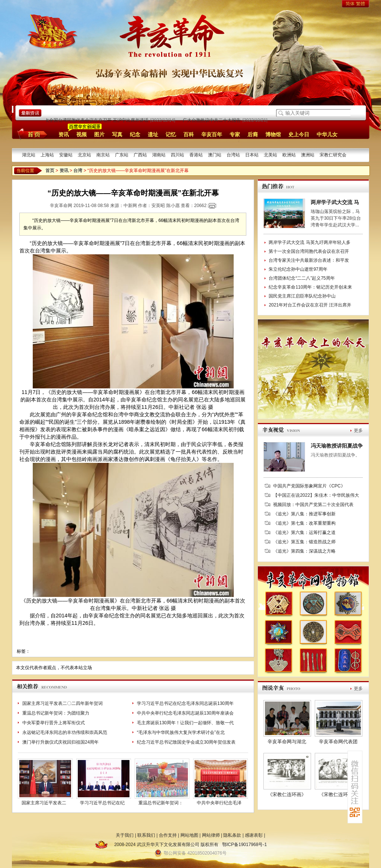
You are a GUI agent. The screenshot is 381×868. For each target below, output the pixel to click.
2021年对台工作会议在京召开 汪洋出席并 (310, 305)
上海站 (47, 155)
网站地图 (189, 835)
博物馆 (273, 134)
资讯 (64, 134)
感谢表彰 (254, 835)
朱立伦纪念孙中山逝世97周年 (298, 269)
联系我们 (146, 835)
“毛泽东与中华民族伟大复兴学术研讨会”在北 (181, 732)
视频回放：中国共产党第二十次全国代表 (313, 505)
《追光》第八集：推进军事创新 (304, 514)
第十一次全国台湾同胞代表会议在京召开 (309, 251)
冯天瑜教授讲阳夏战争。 (335, 455)
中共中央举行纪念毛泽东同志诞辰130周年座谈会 (185, 713)
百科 (189, 134)
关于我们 (125, 835)
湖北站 (29, 155)
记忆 (171, 134)
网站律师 (211, 835)
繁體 (361, 4)
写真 (117, 134)
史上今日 (299, 134)
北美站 (270, 155)
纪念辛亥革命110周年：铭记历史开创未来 (310, 287)
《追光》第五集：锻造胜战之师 (304, 542)
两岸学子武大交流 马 (335, 202)
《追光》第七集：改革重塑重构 (304, 523)
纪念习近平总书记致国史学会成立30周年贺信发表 (186, 742)
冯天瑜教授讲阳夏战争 (337, 446)
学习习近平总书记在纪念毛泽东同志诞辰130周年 (185, 703)
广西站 (140, 155)
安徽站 (66, 155)
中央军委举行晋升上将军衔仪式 (54, 723)
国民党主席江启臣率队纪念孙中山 (302, 296)
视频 (81, 134)
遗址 (153, 134)
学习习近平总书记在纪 (102, 803)
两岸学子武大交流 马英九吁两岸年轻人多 (309, 242)
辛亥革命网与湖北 (287, 742)
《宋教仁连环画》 (287, 794)
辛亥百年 (212, 134)
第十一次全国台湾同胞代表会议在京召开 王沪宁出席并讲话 (91, 120)
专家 (235, 134)
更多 (358, 430)
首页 (31, 134)
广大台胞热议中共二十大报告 (212, 120)
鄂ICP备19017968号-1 (244, 845)
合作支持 (168, 835)
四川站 (177, 155)
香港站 (196, 155)
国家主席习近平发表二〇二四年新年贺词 (63, 703)
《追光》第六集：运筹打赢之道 (304, 532)
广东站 (122, 155)
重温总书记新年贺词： (161, 803)
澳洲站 (308, 155)
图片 (99, 134)
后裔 (253, 134)
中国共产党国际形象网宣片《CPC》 (309, 486)
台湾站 (233, 155)
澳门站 (215, 155)
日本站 (252, 155)
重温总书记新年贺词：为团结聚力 (56, 713)
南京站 (103, 155)
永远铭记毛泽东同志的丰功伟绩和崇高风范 (65, 732)
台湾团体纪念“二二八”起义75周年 (302, 278)
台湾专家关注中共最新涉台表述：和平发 (309, 260)
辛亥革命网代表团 (338, 742)
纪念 (135, 134)
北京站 (84, 155)
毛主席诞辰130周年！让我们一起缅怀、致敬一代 (185, 723)
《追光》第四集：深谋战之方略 (304, 551)
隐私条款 (232, 835)
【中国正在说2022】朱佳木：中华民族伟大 (316, 495)
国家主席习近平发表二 (44, 803)
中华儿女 (327, 134)
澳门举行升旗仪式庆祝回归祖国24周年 (60, 742)
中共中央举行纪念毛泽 (219, 803)
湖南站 (159, 155)
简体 (350, 4)
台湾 (78, 171)
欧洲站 (289, 155)
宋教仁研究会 (333, 155)
